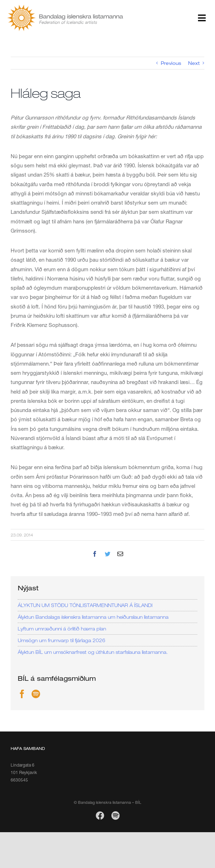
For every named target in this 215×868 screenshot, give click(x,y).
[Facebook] (22, 694)
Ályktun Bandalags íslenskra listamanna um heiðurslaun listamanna (93, 617)
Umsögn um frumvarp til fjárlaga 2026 (62, 640)
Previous (171, 63)
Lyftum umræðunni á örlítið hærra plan (62, 629)
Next (194, 63)
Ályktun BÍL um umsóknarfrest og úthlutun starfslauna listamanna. (93, 652)
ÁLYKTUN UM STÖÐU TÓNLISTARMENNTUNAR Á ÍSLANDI (85, 605)
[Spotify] (36, 694)
